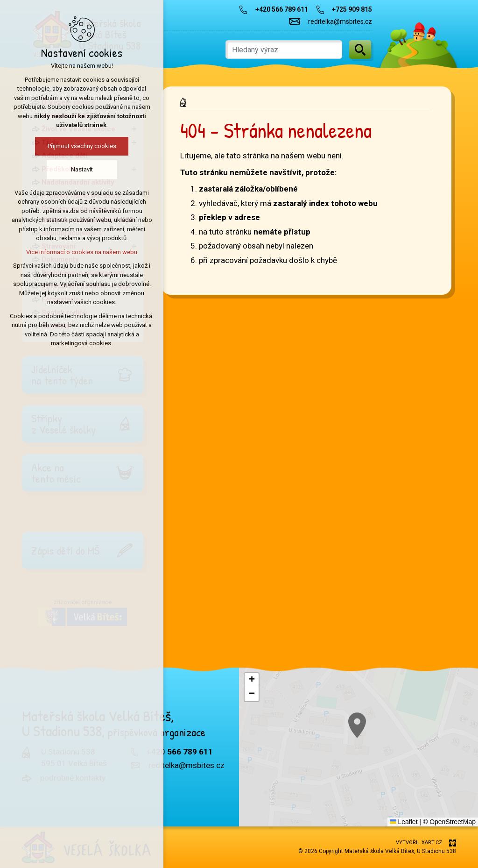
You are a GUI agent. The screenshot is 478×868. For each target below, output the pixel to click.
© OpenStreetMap (449, 822)
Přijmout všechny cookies (66, 146)
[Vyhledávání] (360, 50)
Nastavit (66, 169)
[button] (378, 739)
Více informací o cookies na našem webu (66, 252)
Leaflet (404, 822)
